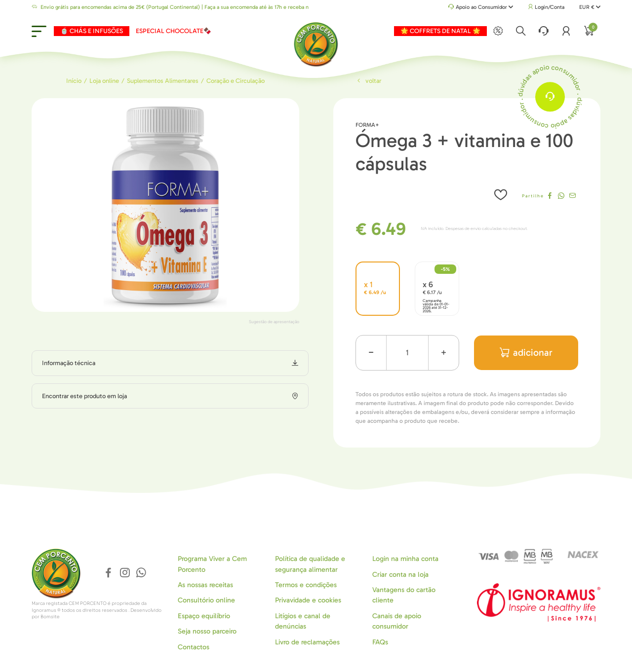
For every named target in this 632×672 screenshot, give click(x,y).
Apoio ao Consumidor (481, 8)
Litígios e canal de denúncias (303, 621)
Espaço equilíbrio (204, 616)
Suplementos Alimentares (163, 81)
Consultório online (206, 600)
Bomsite (50, 617)
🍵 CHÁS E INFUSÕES (92, 31)
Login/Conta (546, 7)
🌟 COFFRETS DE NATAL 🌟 (440, 31)
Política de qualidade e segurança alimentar (310, 564)
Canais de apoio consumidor (397, 621)
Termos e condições (306, 585)
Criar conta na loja (400, 575)
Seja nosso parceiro (207, 631)
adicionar (526, 353)
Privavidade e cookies (308, 600)
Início (74, 81)
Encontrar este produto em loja (84, 396)
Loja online (104, 81)
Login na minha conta (405, 559)
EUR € (590, 7)
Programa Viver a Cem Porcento (212, 564)
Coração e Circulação (236, 81)
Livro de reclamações (307, 642)
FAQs (380, 642)
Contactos (194, 647)
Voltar (368, 81)
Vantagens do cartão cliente (404, 595)
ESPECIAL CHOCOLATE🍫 (174, 31)
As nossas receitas (205, 585)
